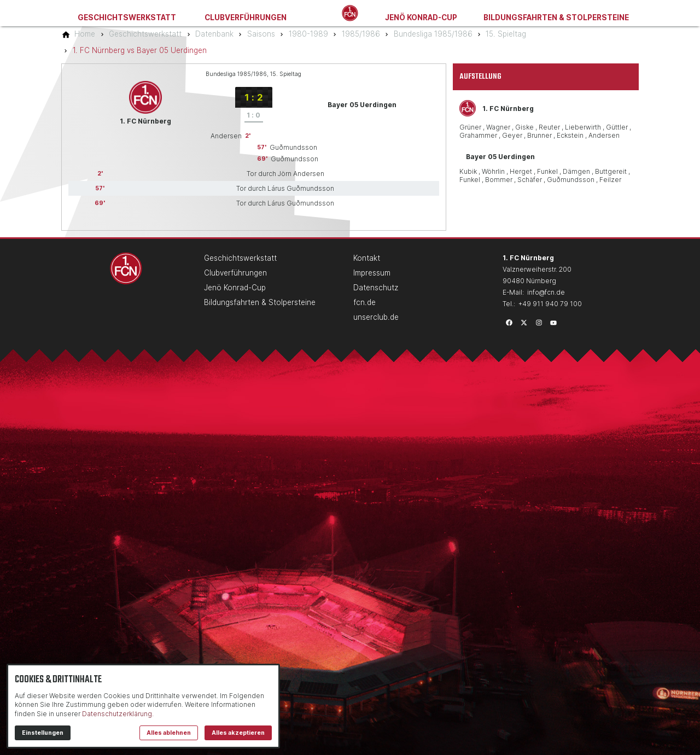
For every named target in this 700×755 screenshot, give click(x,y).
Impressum (372, 273)
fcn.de (364, 302)
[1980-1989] (308, 34)
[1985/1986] (361, 34)
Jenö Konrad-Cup (421, 17)
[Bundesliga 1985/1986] (433, 34)
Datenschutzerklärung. (118, 714)
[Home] (85, 34)
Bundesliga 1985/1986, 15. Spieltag (253, 74)
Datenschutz (376, 288)
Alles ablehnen (169, 733)
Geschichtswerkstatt (127, 17)
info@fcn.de (546, 292)
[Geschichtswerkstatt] (145, 34)
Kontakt (367, 258)
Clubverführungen (246, 17)
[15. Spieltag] (506, 34)
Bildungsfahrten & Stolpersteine (556, 17)
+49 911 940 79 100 (550, 304)
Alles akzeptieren (238, 733)
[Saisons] (261, 34)
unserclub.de (376, 317)
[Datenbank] (214, 34)
